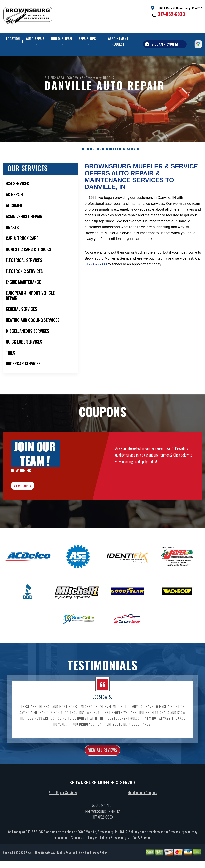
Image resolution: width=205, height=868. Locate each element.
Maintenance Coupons (142, 819)
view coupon (33, 507)
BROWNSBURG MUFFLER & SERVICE (110, 168)
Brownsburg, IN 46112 (100, 78)
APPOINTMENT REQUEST (118, 41)
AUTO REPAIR (35, 39)
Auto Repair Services (63, 819)
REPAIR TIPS (87, 39)
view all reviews (102, 775)
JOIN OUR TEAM (61, 39)
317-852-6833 (171, 14)
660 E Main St (76, 78)
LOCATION (13, 39)
